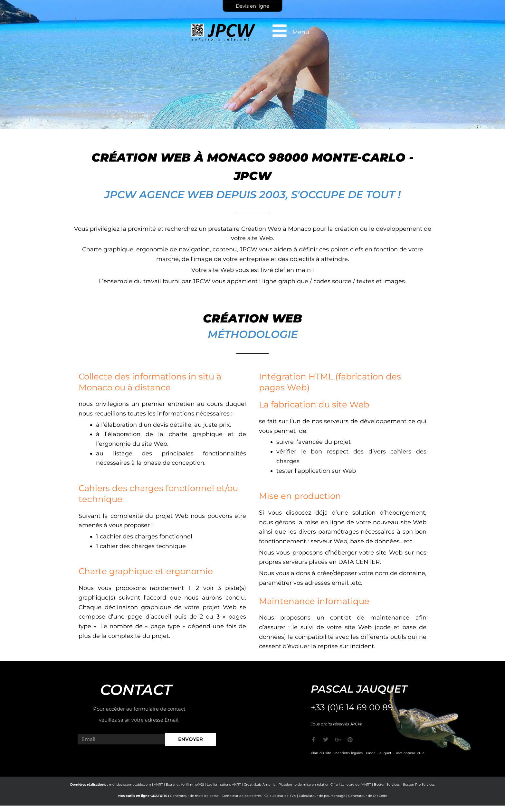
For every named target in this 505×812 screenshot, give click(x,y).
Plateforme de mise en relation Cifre (308, 784)
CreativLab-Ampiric (260, 784)
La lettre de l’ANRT (356, 784)
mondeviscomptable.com (130, 784)
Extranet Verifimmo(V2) (185, 784)
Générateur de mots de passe (194, 796)
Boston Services (387, 784)
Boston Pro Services (419, 784)
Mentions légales (348, 753)
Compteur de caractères (242, 796)
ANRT (158, 784)
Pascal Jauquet (379, 753)
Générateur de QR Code (368, 796)
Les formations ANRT (224, 784)
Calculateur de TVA (280, 796)
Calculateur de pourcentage (322, 796)
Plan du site (321, 753)
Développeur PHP (409, 753)
